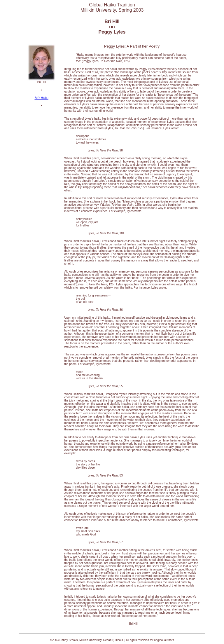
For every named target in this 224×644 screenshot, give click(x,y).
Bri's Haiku (41, 98)
